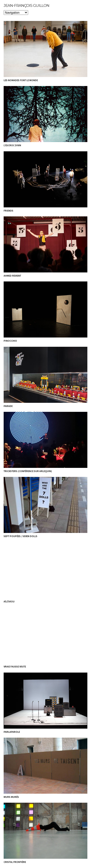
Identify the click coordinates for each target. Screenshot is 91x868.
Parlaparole (12, 732)
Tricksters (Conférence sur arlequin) (28, 471)
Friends (8, 211)
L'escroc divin (12, 145)
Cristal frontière (15, 862)
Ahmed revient (12, 276)
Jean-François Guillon (26, 5)
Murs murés (11, 797)
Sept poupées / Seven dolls (21, 536)
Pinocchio (10, 341)
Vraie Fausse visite (15, 667)
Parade (8, 406)
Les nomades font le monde (21, 80)
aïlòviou (9, 602)
